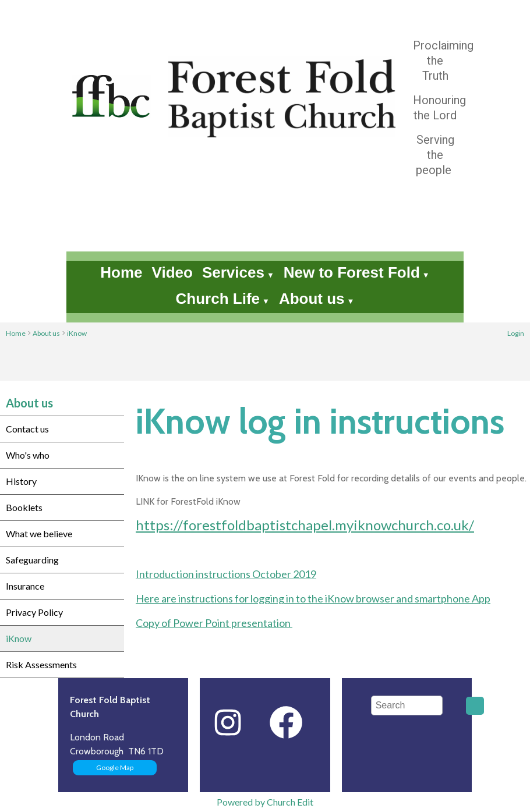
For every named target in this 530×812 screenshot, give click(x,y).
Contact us (27, 429)
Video (172, 272)
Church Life (218, 299)
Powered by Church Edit (265, 802)
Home (121, 272)
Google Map (115, 767)
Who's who (28, 455)
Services (233, 272)
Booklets (24, 507)
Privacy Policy (34, 612)
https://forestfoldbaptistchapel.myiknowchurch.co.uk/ (305, 525)
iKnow (77, 333)
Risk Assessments (41, 664)
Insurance (25, 586)
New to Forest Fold (352, 272)
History (21, 481)
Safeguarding (32, 560)
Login (516, 333)
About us (312, 299)
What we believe (39, 533)
